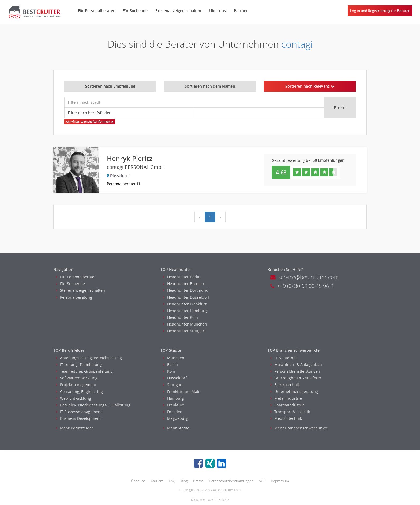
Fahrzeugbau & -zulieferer (296, 378)
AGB (262, 481)
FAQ (172, 481)
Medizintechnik (286, 418)
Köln (169, 371)
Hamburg (174, 398)
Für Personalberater (96, 11)
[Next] (220, 217)
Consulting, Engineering (79, 392)
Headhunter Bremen (184, 284)
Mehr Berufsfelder (75, 428)
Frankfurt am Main (182, 392)
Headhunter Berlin (182, 277)
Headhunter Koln (181, 317)
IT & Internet (284, 358)
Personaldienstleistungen (295, 371)
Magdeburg (176, 418)
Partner (241, 11)
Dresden (173, 412)
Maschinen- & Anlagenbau (296, 364)
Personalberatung (74, 297)
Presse (198, 481)
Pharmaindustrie (287, 405)
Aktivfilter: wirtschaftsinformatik (90, 122)
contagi (297, 44)
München (174, 358)
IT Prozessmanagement (79, 412)
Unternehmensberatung (294, 392)
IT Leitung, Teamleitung (79, 364)
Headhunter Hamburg (185, 311)
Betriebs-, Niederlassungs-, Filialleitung (93, 405)
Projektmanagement (76, 385)
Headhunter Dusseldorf (186, 297)
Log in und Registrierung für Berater (380, 11)
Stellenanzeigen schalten (178, 11)
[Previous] (200, 217)
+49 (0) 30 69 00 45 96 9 (302, 286)
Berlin (170, 364)
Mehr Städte (176, 428)
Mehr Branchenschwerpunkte (299, 428)
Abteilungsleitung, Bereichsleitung (89, 358)
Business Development (78, 418)
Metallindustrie (286, 398)
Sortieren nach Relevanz (310, 86)
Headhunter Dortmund (186, 290)
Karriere (157, 481)
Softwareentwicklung (77, 378)
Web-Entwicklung (74, 398)
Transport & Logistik (290, 412)
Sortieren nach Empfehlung (110, 86)
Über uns (217, 11)
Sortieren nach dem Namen (210, 86)
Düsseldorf (175, 378)
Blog (184, 481)
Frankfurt (173, 405)
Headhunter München (185, 324)
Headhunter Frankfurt (185, 304)
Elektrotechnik (285, 385)
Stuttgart (173, 385)
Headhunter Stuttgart (184, 331)
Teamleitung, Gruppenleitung (84, 371)
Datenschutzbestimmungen (231, 481)
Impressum (280, 481)
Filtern (340, 108)
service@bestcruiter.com (305, 277)
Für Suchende (135, 11)
